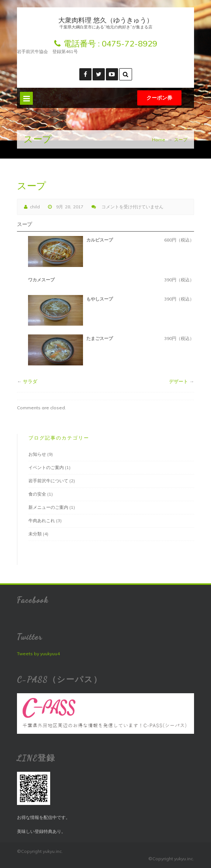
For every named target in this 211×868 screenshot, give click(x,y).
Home (159, 140)
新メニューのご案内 (48, 507)
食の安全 (37, 494)
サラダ (30, 381)
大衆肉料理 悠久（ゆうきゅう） (106, 20)
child (35, 207)
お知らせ (37, 454)
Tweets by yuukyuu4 (38, 654)
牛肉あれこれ (42, 520)
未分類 (35, 534)
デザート (179, 381)
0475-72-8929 (129, 44)
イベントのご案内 (46, 467)
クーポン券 (159, 98)
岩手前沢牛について (48, 481)
